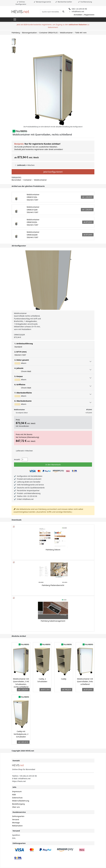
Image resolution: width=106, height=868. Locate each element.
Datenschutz (17, 798)
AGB (14, 794)
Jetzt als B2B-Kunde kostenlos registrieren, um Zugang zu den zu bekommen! (53, 26)
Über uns (16, 807)
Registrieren (89, 15)
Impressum (17, 791)
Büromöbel (16, 180)
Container (28, 180)
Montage (16, 823)
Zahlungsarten (18, 816)
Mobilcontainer (66, 33)
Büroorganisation (29, 33)
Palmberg (16, 33)
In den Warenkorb (53, 465)
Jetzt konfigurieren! (53, 172)
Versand (15, 819)
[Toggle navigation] (15, 20)
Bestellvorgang (18, 804)
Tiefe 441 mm (81, 33)
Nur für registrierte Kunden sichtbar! (42, 144)
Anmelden (78, 15)
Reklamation (17, 826)
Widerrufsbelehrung (21, 801)
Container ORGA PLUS (48, 33)
